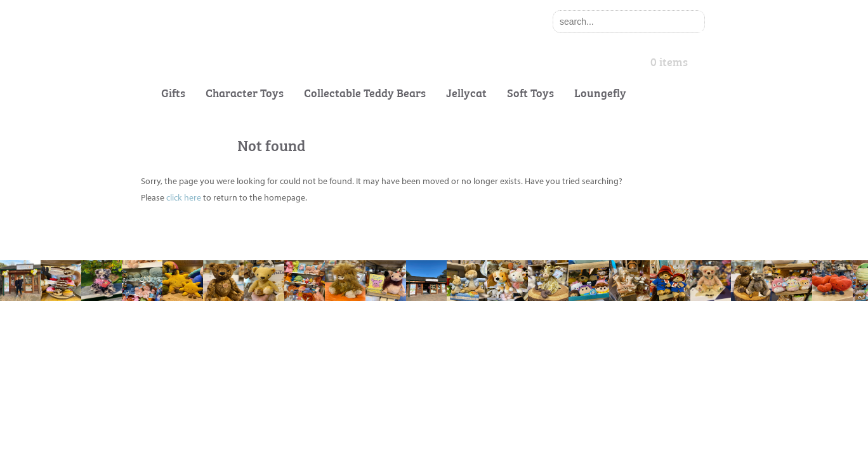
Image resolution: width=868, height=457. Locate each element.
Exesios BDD (451, 443)
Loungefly (600, 92)
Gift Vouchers (167, 384)
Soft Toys (530, 92)
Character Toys (245, 92)
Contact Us (162, 359)
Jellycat (466, 92)
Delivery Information (182, 410)
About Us (159, 334)
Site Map (316, 384)
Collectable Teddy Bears (365, 92)
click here (184, 197)
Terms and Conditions (341, 359)
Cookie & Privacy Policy (344, 334)
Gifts (173, 92)
